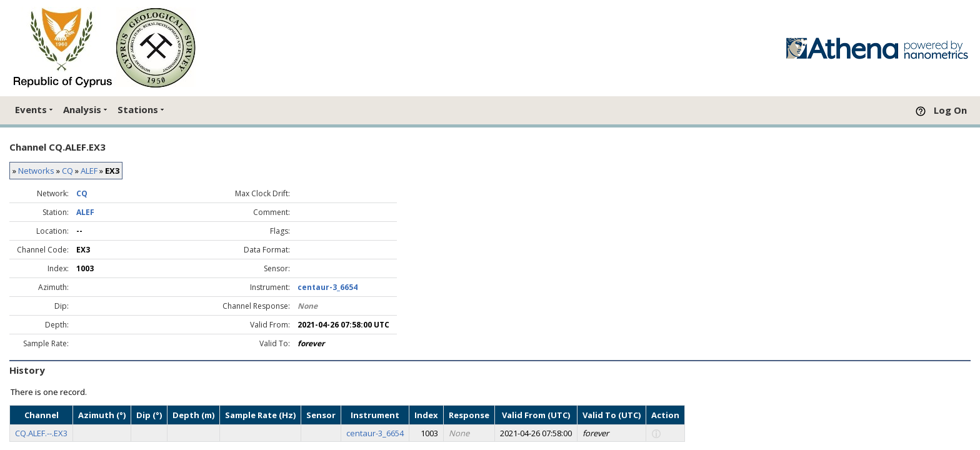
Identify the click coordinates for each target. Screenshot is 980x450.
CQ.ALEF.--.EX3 (41, 433)
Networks (36, 171)
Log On (950, 110)
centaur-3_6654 (327, 287)
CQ (67, 171)
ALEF (89, 171)
